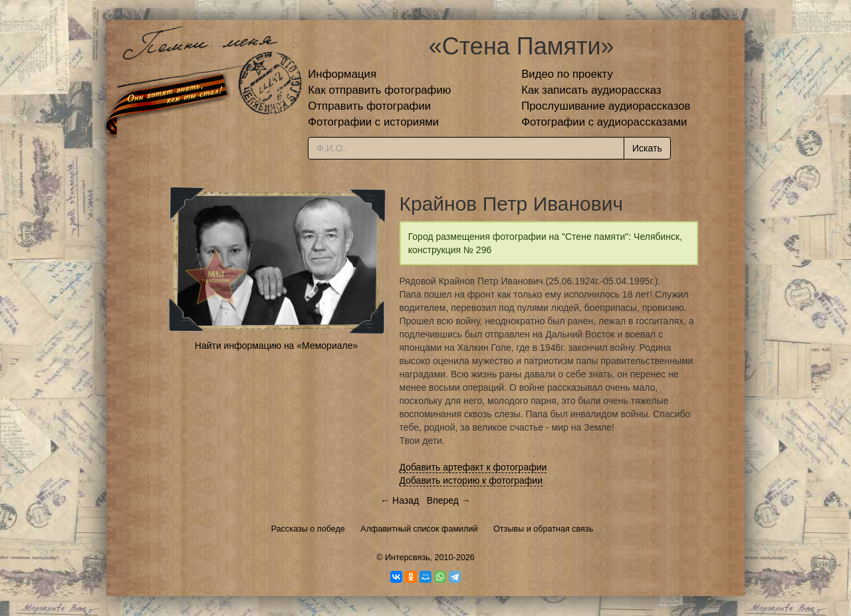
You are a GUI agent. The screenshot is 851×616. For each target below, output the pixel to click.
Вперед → (449, 500)
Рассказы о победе (308, 529)
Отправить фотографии (369, 106)
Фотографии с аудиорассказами (604, 122)
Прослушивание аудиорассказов (606, 106)
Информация (342, 74)
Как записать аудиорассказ (591, 90)
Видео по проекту (567, 74)
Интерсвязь (408, 558)
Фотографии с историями (373, 122)
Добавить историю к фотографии (471, 480)
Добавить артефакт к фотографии (473, 467)
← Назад (400, 500)
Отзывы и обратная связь (543, 529)
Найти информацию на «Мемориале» (276, 346)
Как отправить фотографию (379, 90)
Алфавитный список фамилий (419, 529)
